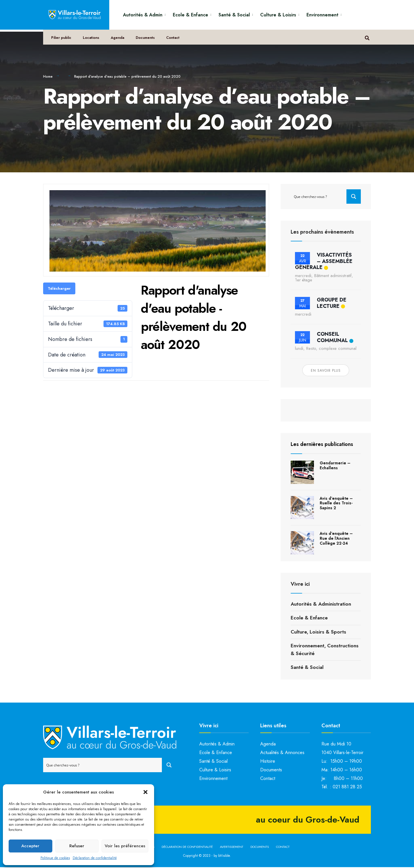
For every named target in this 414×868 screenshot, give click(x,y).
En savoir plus (326, 371)
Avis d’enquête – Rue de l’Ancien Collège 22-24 (336, 539)
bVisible (224, 856)
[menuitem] (146, 14)
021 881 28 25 (347, 788)
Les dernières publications (322, 445)
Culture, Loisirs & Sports (318, 632)
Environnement (322, 15)
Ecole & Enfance (190, 15)
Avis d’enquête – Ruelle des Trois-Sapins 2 (336, 504)
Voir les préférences (125, 846)
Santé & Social (234, 15)
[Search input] (319, 197)
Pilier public (62, 41)
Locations (93, 41)
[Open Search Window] (368, 40)
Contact (176, 41)
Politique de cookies (55, 858)
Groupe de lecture (332, 304)
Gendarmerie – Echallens (335, 466)
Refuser (77, 846)
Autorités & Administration (321, 604)
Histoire (268, 762)
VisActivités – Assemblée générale (324, 262)
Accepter (30, 846)
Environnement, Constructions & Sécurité (325, 650)
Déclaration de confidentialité (95, 858)
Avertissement (232, 847)
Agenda (120, 41)
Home (48, 77)
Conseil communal (332, 338)
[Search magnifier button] (354, 197)
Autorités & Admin (143, 15)
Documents (148, 41)
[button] (145, 792)
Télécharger (59, 289)
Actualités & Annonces (282, 753)
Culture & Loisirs (278, 15)
